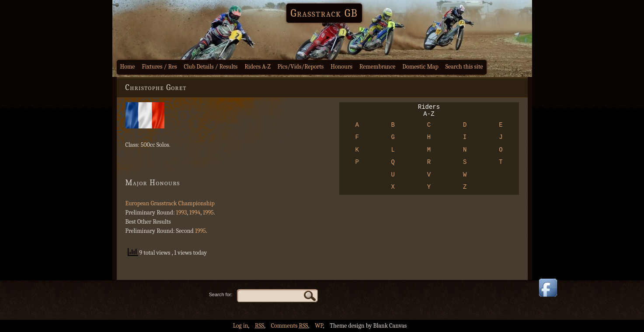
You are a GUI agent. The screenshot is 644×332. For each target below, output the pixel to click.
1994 (195, 213)
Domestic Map (420, 67)
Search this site (464, 67)
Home (128, 67)
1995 (208, 213)
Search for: (221, 294)
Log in (241, 326)
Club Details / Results (211, 67)
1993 (182, 213)
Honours (341, 67)
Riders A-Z (258, 67)
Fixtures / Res (160, 67)
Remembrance (378, 67)
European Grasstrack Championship (170, 203)
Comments (290, 326)
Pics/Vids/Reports (301, 67)
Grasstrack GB (324, 13)
